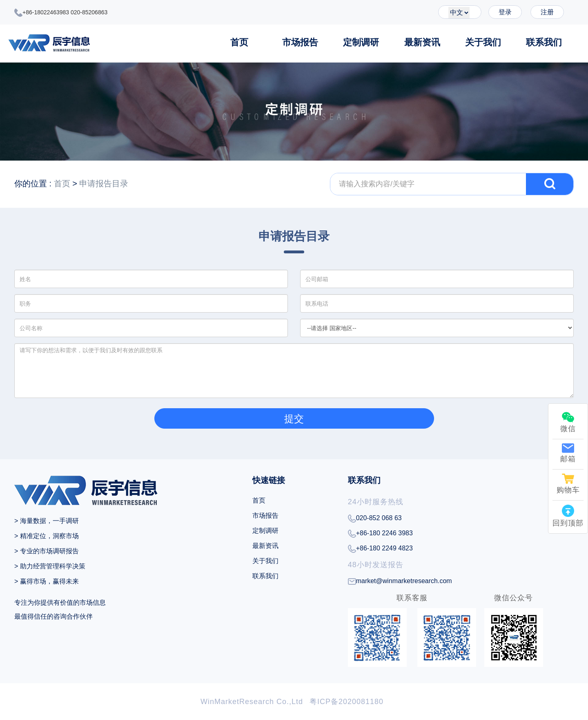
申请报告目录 (104, 183)
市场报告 (300, 42)
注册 (547, 12)
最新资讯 (422, 42)
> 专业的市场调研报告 (47, 551)
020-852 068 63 (375, 519)
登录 (505, 12)
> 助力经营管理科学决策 (50, 566)
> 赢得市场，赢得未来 (47, 581)
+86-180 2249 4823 (380, 549)
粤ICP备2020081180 (346, 702)
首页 (239, 42)
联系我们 (544, 42)
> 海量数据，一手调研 (47, 521)
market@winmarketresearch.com (400, 581)
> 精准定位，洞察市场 (47, 536)
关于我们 (483, 42)
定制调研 (361, 42)
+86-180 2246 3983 (380, 534)
